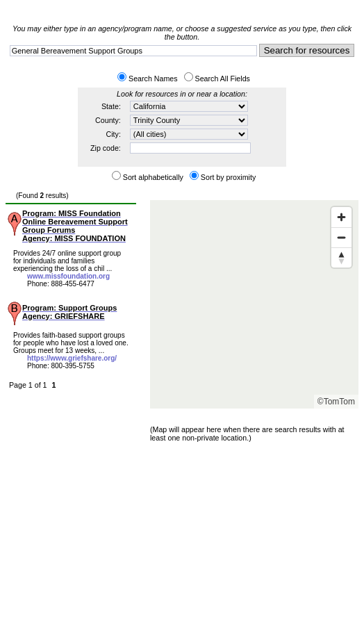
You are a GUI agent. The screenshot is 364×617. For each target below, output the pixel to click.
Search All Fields (223, 79)
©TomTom (336, 402)
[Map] (254, 304)
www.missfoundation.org (68, 276)
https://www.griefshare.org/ (72, 358)
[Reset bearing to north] (341, 257)
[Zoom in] (341, 217)
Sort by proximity (228, 177)
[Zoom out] (341, 237)
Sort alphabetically (153, 177)
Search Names (153, 79)
